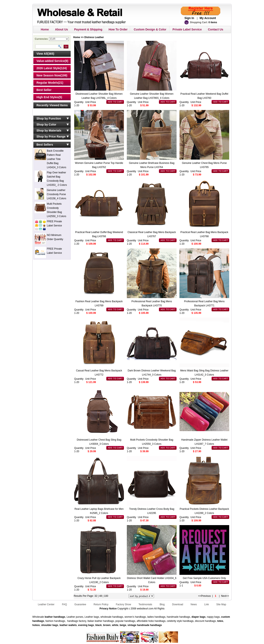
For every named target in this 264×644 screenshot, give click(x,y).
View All (42, 54)
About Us (62, 29)
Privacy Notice (108, 609)
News (194, 604)
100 (106, 596)
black (99, 625)
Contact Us (216, 29)
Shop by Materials (49, 130)
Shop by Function (49, 118)
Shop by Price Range (51, 137)
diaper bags (198, 617)
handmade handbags (149, 625)
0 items (213, 22)
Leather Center (46, 604)
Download (177, 604)
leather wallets (68, 625)
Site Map (221, 604)
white (115, 625)
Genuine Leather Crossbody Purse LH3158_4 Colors (56, 194)
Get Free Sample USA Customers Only (204, 578)
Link (207, 604)
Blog (162, 604)
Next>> (225, 596)
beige (123, 625)
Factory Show (123, 604)
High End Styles (48, 97)
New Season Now (48, 75)
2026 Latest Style (48, 68)
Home (45, 29)
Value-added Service (51, 61)
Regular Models (47, 83)
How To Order (118, 29)
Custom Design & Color (150, 29)
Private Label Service (187, 29)
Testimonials (145, 604)
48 (101, 596)
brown (107, 625)
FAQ (64, 604)
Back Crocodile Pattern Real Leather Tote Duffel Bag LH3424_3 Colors (56, 159)
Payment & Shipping (88, 29)
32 (96, 596)
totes (220, 621)
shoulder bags (50, 625)
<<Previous (204, 596)
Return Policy (101, 604)
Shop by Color (46, 124)
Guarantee (80, 604)
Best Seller (44, 90)
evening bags (86, 625)
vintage (132, 625)
